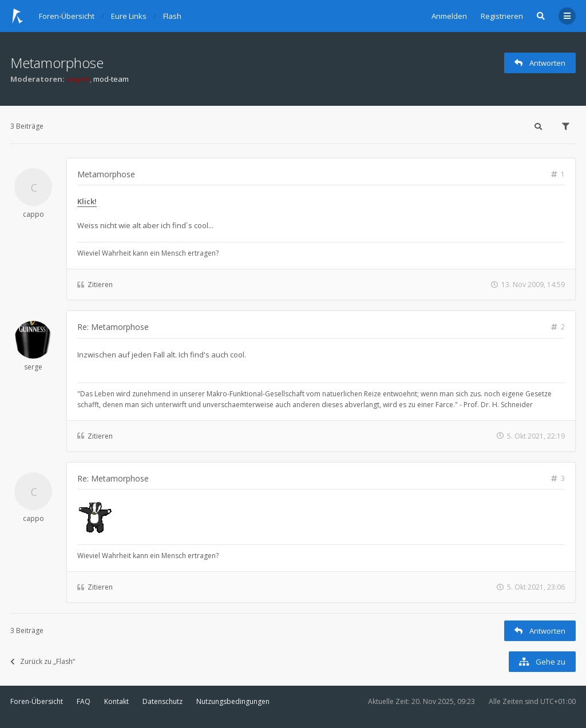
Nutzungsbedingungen (233, 701)
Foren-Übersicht (37, 701)
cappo (33, 214)
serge (33, 367)
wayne (78, 79)
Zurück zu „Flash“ (43, 661)
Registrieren (502, 16)
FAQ (84, 701)
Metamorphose (57, 63)
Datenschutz (163, 701)
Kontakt (116, 701)
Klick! (87, 201)
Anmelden (449, 16)
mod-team (111, 79)
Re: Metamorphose (113, 327)
